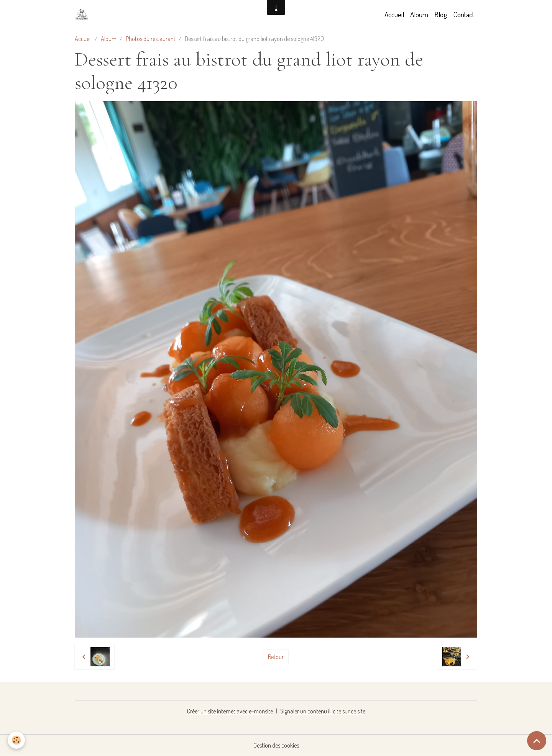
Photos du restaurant (151, 39)
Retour (276, 657)
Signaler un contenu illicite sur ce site (323, 711)
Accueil (394, 14)
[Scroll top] (537, 741)
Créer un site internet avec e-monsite (230, 711)
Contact (464, 14)
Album (419, 14)
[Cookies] (16, 740)
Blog (441, 14)
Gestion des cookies (276, 745)
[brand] (83, 15)
